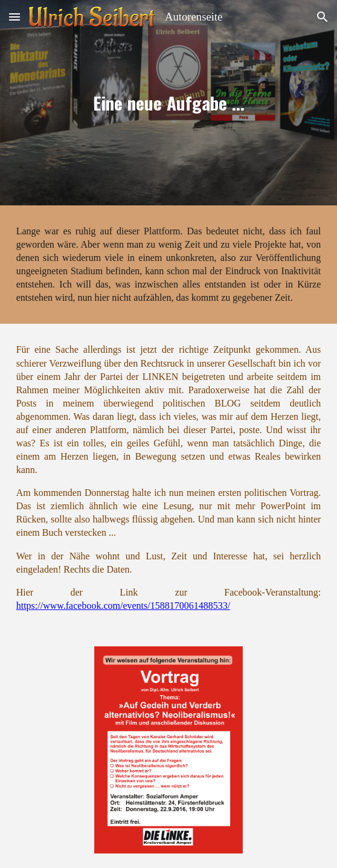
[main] (169, 103)
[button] (14, 17)
